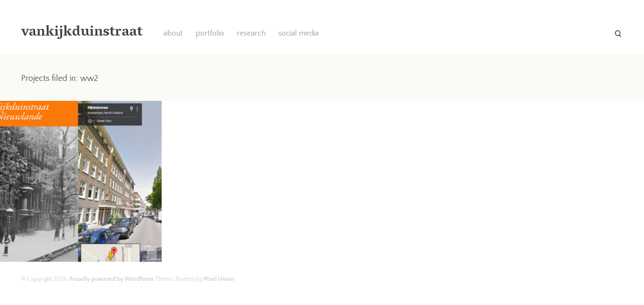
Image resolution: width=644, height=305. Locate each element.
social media (298, 33)
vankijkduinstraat (82, 33)
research (251, 33)
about (173, 33)
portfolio (210, 33)
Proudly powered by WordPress (112, 279)
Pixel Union (219, 279)
